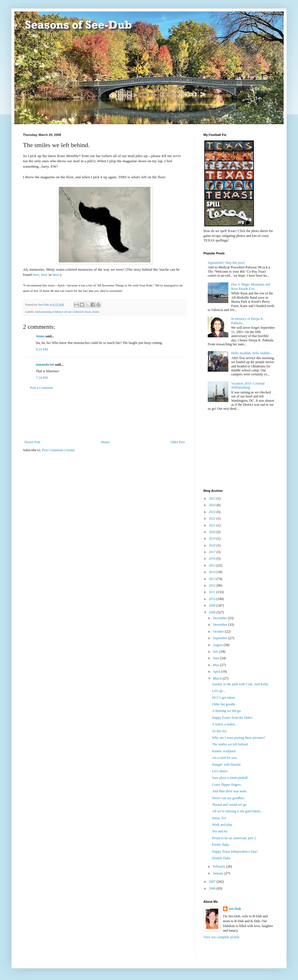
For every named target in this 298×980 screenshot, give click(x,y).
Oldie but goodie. (224, 704)
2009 (213, 605)
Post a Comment (41, 388)
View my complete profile (221, 937)
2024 (213, 505)
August (218, 645)
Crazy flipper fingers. (227, 785)
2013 (213, 579)
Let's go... (219, 691)
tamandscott (45, 365)
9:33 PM (42, 349)
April (217, 672)
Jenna (40, 336)
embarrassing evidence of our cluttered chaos (63, 312)
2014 (213, 572)
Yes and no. (220, 831)
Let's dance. (220, 771)
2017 (213, 552)
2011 (213, 592)
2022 (213, 518)
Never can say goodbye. (229, 798)
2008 (213, 612)
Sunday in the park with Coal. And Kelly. (240, 684)
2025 (213, 498)
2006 (213, 888)
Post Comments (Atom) (58, 450)
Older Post (178, 442)
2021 (213, 525)
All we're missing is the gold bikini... (237, 811)
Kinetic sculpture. (224, 751)
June (216, 658)
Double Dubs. (222, 858)
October (219, 631)
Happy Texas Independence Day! (235, 852)
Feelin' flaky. (221, 845)
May (216, 665)
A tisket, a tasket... (225, 724)
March (218, 678)
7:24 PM (42, 378)
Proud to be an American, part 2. (234, 838)
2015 (213, 565)
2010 (213, 599)
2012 (213, 585)
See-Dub (235, 909)
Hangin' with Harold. (227, 765)
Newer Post (32, 442)
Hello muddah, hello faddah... (252, 353)
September (221, 638)
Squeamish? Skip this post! (226, 263)
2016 (213, 559)
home (96, 312)
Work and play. (222, 825)
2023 (213, 512)
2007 (213, 882)
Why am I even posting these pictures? (239, 738)
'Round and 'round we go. (230, 805)
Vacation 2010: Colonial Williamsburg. (248, 385)
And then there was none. (230, 791)
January (219, 873)
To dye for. (219, 731)
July (216, 652)
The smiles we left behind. (230, 744)
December (220, 618)
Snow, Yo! (219, 818)
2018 (213, 545)
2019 (213, 538)
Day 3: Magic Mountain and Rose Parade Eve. (251, 286)
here (36, 275)
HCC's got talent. (224, 698)
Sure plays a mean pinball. (230, 778)
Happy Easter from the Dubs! (232, 718)
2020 (213, 532)
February (219, 866)
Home (105, 442)
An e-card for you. (225, 758)
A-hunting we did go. (227, 711)
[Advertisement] (105, 415)
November (221, 625)
